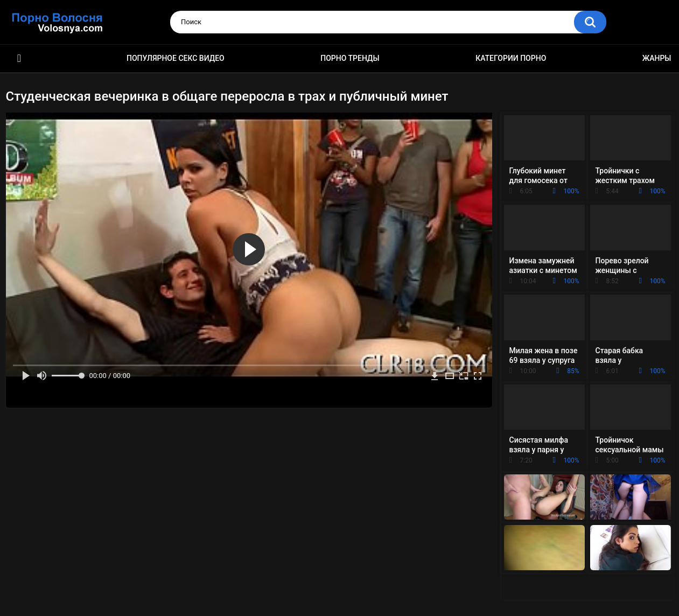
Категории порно (511, 58)
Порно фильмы (19, 58)
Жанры (657, 58)
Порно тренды (350, 58)
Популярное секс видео (176, 58)
